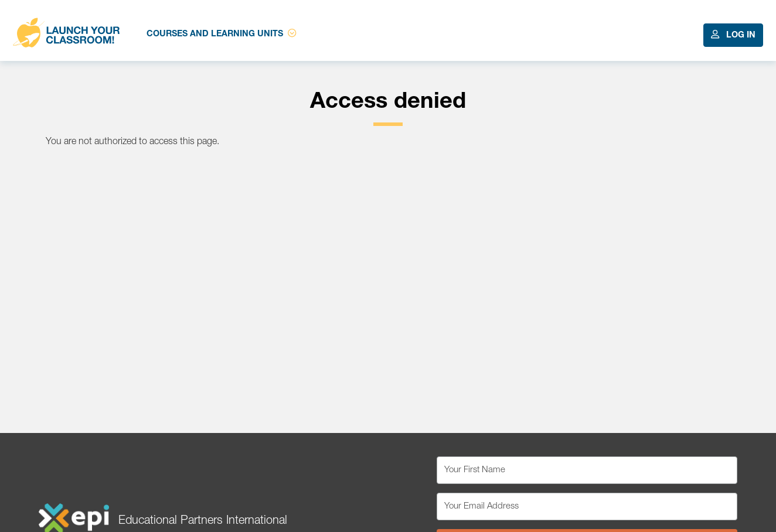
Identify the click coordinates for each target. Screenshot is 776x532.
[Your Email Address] (587, 507)
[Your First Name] (587, 470)
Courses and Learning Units (221, 34)
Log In (733, 35)
